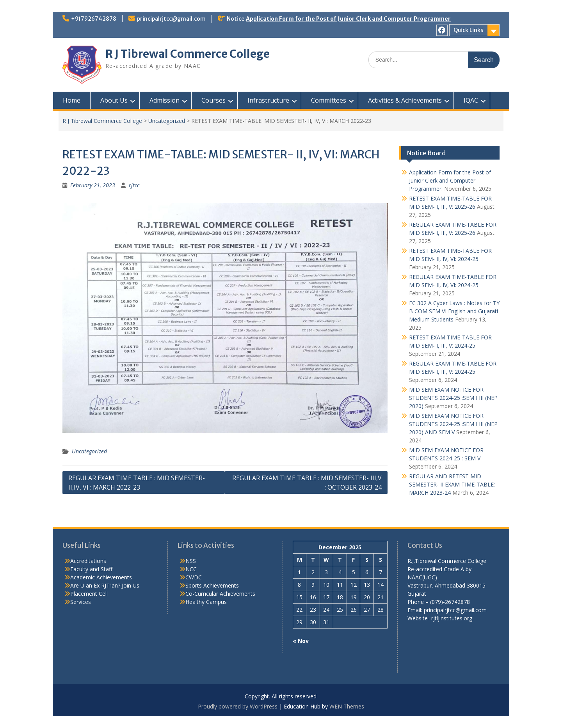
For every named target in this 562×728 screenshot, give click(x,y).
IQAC (471, 100)
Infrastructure (268, 100)
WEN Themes (347, 706)
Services (81, 602)
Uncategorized (167, 121)
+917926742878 (94, 19)
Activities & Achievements (405, 100)
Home (72, 100)
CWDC (194, 577)
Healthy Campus (206, 602)
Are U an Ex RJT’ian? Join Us (105, 585)
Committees (329, 100)
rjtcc (134, 185)
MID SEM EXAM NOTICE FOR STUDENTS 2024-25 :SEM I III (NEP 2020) (453, 398)
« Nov (301, 641)
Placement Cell (89, 594)
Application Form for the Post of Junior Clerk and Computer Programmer (348, 19)
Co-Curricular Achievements (220, 594)
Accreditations (88, 561)
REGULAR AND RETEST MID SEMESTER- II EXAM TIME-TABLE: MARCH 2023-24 (452, 484)
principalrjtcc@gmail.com (171, 19)
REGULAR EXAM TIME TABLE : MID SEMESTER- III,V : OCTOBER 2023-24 (307, 483)
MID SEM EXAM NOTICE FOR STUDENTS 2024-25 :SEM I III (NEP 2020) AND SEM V (453, 424)
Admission (165, 100)
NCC (191, 569)
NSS (191, 561)
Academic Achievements (101, 577)
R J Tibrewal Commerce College (188, 54)
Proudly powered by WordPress (238, 706)
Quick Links (468, 30)
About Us (114, 100)
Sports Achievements (212, 585)
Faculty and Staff (91, 569)
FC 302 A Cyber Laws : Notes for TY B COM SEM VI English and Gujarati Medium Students (454, 311)
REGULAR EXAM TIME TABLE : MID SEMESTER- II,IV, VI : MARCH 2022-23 (137, 483)
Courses (213, 100)
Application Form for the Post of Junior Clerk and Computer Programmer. (450, 180)
